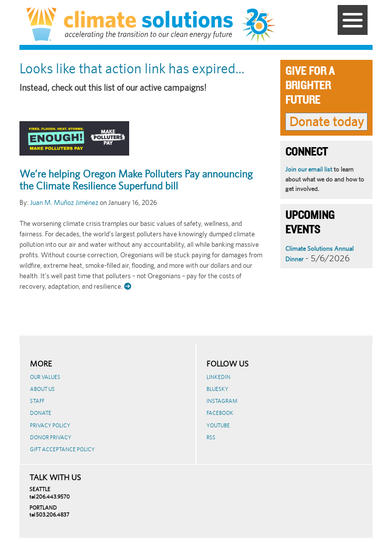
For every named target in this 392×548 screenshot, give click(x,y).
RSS (211, 437)
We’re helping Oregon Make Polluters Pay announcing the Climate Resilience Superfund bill (136, 180)
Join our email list (309, 169)
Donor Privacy (51, 437)
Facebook (220, 413)
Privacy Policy (50, 425)
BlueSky (217, 389)
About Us (42, 389)
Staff (37, 401)
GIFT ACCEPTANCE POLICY (62, 449)
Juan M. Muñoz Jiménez (64, 202)
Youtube (218, 425)
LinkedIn (218, 377)
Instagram (222, 401)
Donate (41, 413)
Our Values (45, 377)
